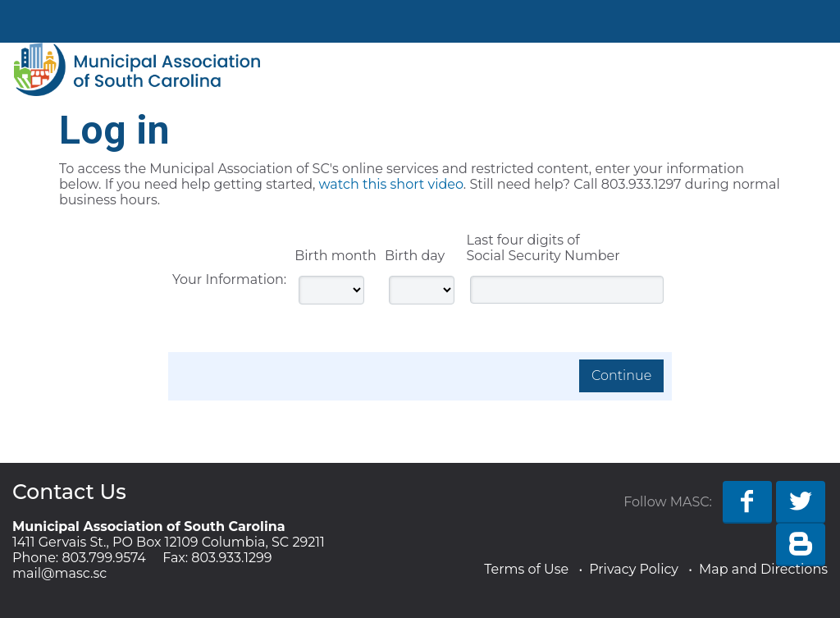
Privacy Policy (634, 569)
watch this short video (391, 184)
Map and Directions (763, 569)
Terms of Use (526, 569)
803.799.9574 (104, 558)
